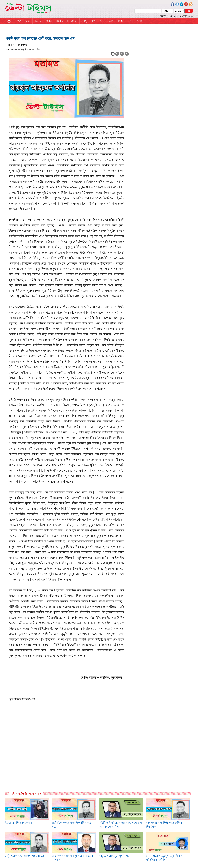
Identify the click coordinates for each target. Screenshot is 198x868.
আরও (140, 21)
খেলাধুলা (85, 21)
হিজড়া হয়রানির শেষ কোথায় (18, 823)
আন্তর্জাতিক (72, 21)
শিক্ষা (94, 21)
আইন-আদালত (107, 21)
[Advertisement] (67, 758)
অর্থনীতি (59, 21)
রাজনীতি (38, 21)
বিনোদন (130, 21)
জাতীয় (28, 21)
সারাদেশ (18, 21)
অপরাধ (120, 21)
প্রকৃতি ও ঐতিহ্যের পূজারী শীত (114, 856)
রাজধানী (49, 21)
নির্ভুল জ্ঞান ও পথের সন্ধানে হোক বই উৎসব (26, 856)
